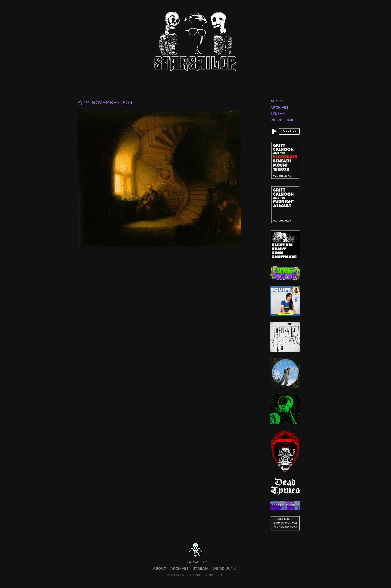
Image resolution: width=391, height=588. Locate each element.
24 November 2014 (105, 103)
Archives (279, 108)
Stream (278, 114)
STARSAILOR (196, 562)
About (277, 101)
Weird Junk (282, 120)
